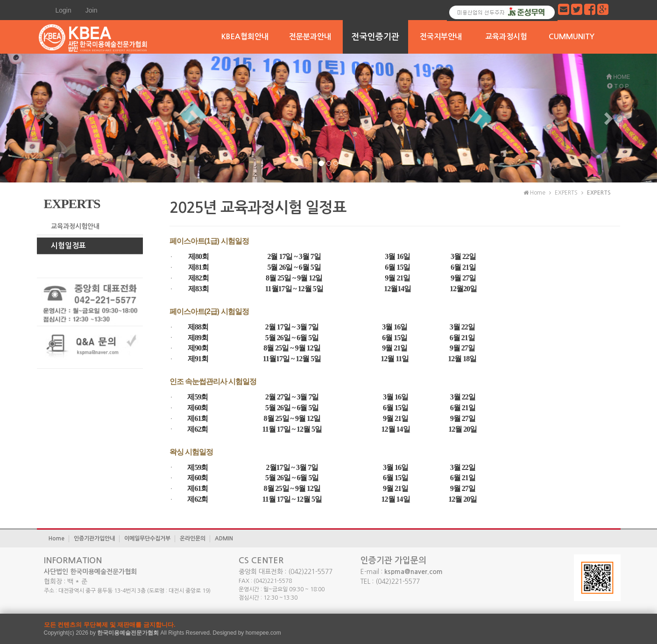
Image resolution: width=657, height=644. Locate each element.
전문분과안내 (310, 37)
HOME (618, 77)
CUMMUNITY (572, 37)
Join (92, 10)
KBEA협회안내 (245, 37)
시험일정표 (68, 246)
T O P (618, 86)
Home (57, 539)
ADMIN (224, 539)
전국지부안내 (441, 37)
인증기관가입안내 (94, 539)
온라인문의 (193, 539)
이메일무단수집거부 (147, 539)
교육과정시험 (506, 37)
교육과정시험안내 (75, 226)
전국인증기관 (375, 37)
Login (64, 10)
